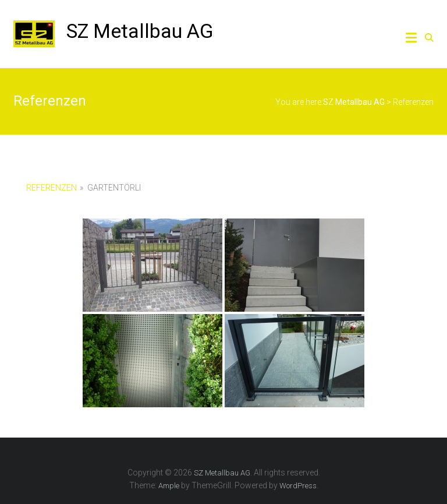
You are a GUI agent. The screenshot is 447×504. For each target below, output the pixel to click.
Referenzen (52, 188)
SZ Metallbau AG (140, 31)
